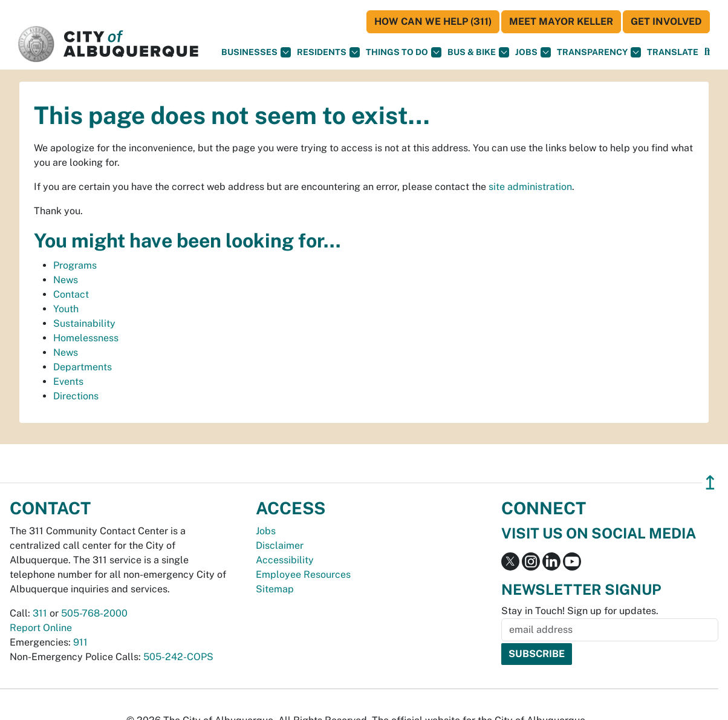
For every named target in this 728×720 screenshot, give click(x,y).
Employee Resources (303, 574)
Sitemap (275, 589)
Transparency (599, 52)
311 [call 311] (40, 613)
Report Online (41, 628)
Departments (83, 367)
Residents (328, 52)
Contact (71, 294)
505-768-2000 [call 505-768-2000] (94, 613)
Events (68, 381)
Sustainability (84, 323)
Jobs (533, 52)
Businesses (256, 52)
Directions (76, 396)
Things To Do (404, 52)
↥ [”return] (710, 483)
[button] (673, 52)
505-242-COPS (178, 657)
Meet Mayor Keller (561, 21)
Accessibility (285, 560)
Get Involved (666, 21)
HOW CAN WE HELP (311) (433, 21)
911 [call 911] (80, 642)
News (66, 280)
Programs (75, 265)
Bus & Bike (478, 52)
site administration (530, 187)
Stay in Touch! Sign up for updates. (580, 611)
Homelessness (86, 338)
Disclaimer (280, 545)
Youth (66, 309)
